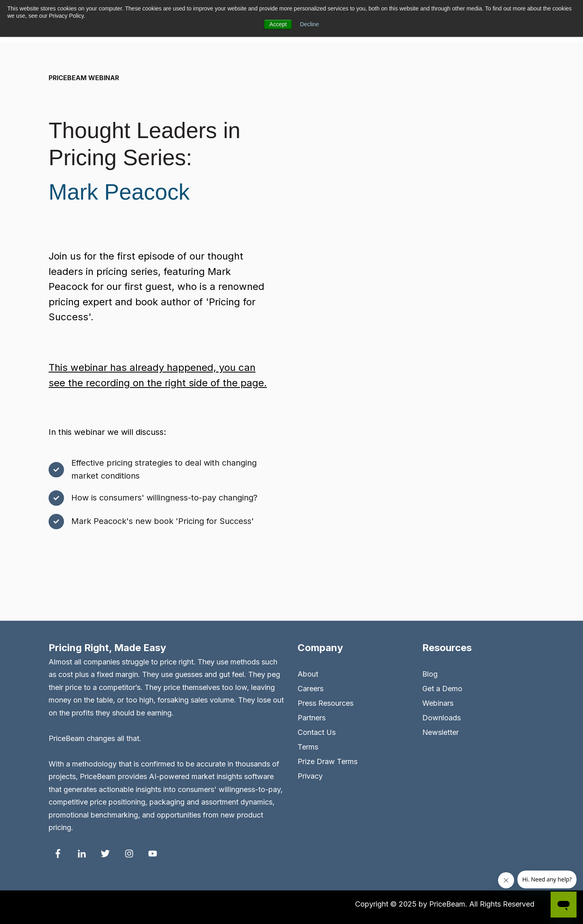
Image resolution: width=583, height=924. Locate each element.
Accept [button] (278, 24)
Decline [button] (310, 24)
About (308, 674)
